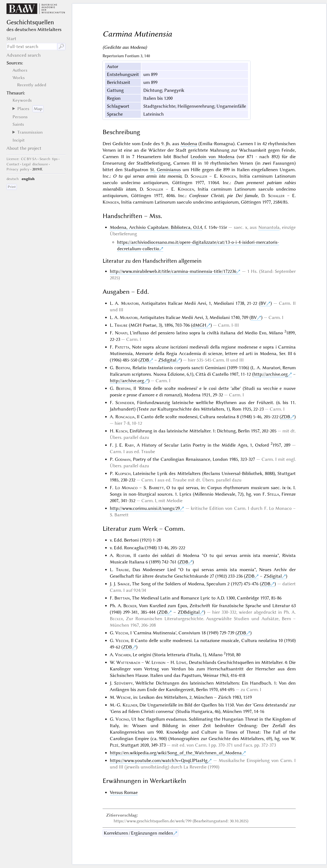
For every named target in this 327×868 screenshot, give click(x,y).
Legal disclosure (35, 164)
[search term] (32, 47)
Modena (189, 144)
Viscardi (123, 655)
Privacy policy (18, 169)
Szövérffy (123, 683)
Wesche (124, 697)
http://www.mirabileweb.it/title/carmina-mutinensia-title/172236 (173, 271)
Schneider (125, 403)
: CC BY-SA (22, 159)
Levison (158, 662)
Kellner (130, 705)
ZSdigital (167, 360)
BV (263, 303)
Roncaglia (125, 417)
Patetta (122, 347)
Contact (13, 164)
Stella (273, 494)
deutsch (13, 179)
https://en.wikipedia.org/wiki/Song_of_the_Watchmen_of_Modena (176, 753)
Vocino (122, 719)
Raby (129, 445)
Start (11, 39)
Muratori (130, 303)
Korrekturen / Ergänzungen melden (138, 833)
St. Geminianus (165, 170)
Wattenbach (128, 662)
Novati (121, 333)
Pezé (114, 745)
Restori (123, 555)
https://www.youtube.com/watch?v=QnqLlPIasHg (159, 760)
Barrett (156, 488)
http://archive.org (271, 374)
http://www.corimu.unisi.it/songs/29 (145, 508)
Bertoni (123, 368)
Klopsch (123, 473)
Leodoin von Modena (213, 157)
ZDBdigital (189, 612)
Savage (124, 584)
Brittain (122, 598)
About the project (24, 148)
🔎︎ (61, 47)
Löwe (181, 662)
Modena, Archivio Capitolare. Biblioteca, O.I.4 (156, 227)
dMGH (199, 325)
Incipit (19, 140)
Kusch (121, 431)
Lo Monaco (126, 488)
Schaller (199, 176)
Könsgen (228, 176)
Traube (121, 325)
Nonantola (269, 227)
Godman (123, 459)
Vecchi (122, 633)
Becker (130, 606)
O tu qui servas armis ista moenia (147, 176)
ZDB (144, 360)
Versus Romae (124, 792)
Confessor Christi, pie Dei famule (223, 196)
